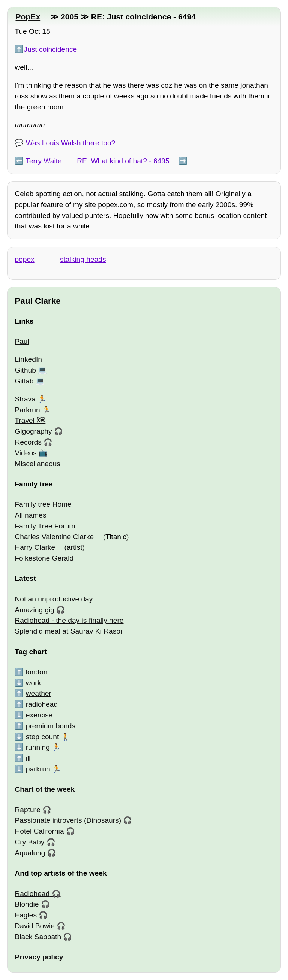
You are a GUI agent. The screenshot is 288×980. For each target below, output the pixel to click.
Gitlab (24, 381)
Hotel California (39, 831)
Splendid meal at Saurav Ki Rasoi (68, 631)
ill (28, 758)
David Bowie (35, 926)
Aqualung (30, 853)
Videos (25, 453)
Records (28, 442)
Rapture (27, 810)
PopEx (28, 17)
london (37, 672)
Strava (25, 399)
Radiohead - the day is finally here (69, 620)
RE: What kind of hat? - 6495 (123, 161)
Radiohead (32, 894)
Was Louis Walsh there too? (71, 143)
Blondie (27, 904)
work (34, 683)
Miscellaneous (37, 464)
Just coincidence (50, 49)
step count (43, 737)
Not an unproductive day (54, 599)
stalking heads (83, 259)
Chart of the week (45, 789)
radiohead (42, 704)
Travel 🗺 (30, 420)
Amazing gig (34, 610)
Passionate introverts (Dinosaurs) (68, 820)
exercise (39, 715)
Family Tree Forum (45, 526)
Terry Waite (43, 161)
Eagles (26, 915)
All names (30, 515)
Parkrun (27, 410)
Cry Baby (29, 842)
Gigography (33, 431)
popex (24, 259)
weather (39, 693)
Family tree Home (43, 504)
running (38, 747)
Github (25, 370)
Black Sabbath (38, 937)
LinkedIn (28, 359)
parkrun (38, 769)
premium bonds (51, 726)
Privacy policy (39, 957)
